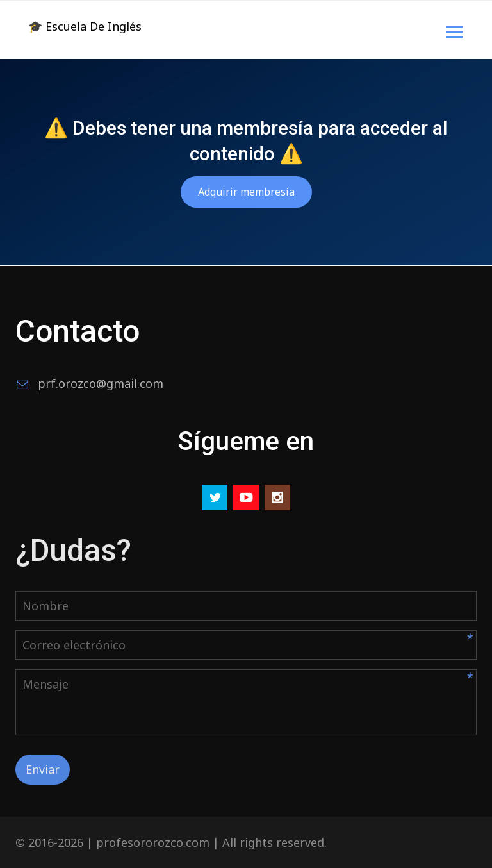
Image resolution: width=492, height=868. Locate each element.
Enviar (43, 769)
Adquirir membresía (246, 192)
